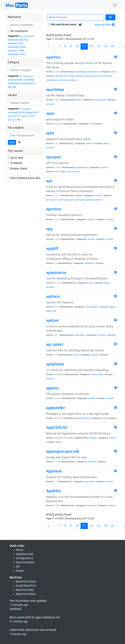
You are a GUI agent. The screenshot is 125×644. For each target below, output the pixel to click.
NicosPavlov (85, 418)
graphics (95, 307)
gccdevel (90, 200)
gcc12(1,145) (15, 120)
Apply (12, 142)
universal (73, 80)
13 (98, 46)
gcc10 (49, 200)
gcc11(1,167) (28, 116)
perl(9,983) (29, 80)
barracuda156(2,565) (18, 40)
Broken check (18, 169)
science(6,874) (28, 83)
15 (112, 46)
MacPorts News (26, 594)
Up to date (16, 158)
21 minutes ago (19, 621)
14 (105, 46)
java (104, 335)
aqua (87, 482)
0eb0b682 (16, 609)
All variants (25, 109)
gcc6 (67, 200)
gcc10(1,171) (15, 116)
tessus (78, 100)
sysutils (98, 100)
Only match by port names (62, 24)
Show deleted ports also (24, 178)
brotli (67, 76)
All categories (26, 76)
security (91, 239)
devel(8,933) (14, 83)
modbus (63, 171)
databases (89, 263)
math (101, 374)
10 (77, 46)
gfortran (98, 200)
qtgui (48, 311)
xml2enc (79, 76)
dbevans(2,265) (16, 43)
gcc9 (83, 200)
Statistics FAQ (25, 554)
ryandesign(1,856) (17, 47)
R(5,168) (12, 87)
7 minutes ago (18, 634)
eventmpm (63, 80)
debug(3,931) (32, 112)
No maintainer (18, 31)
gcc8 (77, 200)
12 (91, 46)
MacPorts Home (26, 582)
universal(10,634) (17, 112)
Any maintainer (27, 36)
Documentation (25, 562)
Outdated (15, 163)
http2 (72, 76)
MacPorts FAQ (25, 590)
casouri (76, 355)
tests (54, 311)
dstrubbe (78, 195)
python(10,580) (15, 80)
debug (106, 143)
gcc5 (61, 200)
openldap (59, 76)
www (114, 72)
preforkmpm (107, 76)
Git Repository (25, 558)
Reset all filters (104, 25)
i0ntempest (79, 335)
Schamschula (92, 72)
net (91, 124)
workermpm (51, 80)
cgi (69, 171)
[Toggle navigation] (115, 5)
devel (91, 283)
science (90, 143)
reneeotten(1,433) (17, 54)
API (18, 567)
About (20, 550)
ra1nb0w (93, 438)
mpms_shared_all (92, 76)
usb (56, 171)
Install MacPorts (26, 586)
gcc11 (55, 200)
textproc (91, 219)
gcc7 (72, 200)
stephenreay (82, 167)
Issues (20, 571)
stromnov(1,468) (16, 51)
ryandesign (80, 72)
